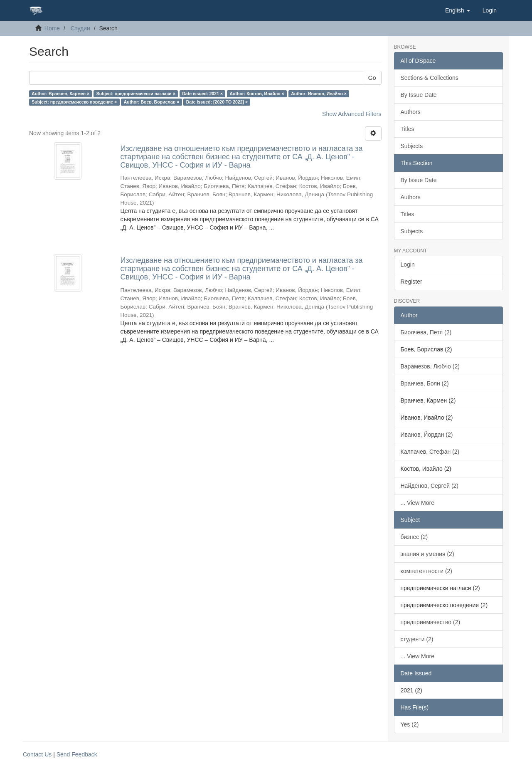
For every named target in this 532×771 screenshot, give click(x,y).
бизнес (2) (414, 537)
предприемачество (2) (431, 622)
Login (408, 264)
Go (372, 78)
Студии (80, 28)
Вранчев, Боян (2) (425, 383)
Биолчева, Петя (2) (426, 332)
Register (411, 282)
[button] (458, 10)
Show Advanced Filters (352, 114)
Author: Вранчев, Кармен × (60, 94)
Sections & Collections (430, 78)
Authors (411, 112)
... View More (417, 503)
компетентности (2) (427, 571)
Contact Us (37, 754)
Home (52, 28)
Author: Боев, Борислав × (152, 102)
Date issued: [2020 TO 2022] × (217, 102)
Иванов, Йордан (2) (427, 435)
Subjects (412, 146)
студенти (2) (417, 639)
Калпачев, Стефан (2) (430, 452)
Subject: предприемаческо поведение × (74, 102)
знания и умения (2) (427, 554)
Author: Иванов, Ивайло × (319, 94)
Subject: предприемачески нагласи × (136, 94)
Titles (408, 129)
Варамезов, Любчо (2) (430, 366)
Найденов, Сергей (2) (430, 486)
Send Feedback (77, 754)
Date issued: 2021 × (202, 94)
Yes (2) (410, 724)
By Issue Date (419, 95)
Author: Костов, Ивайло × (257, 94)
